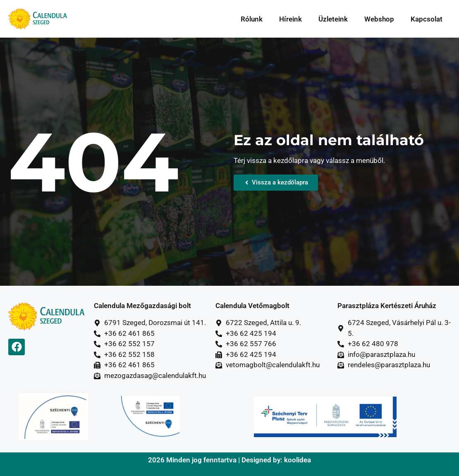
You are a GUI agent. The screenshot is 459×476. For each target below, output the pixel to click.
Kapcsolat (427, 19)
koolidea (298, 460)
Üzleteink (333, 19)
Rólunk (252, 19)
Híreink (290, 19)
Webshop (379, 19)
